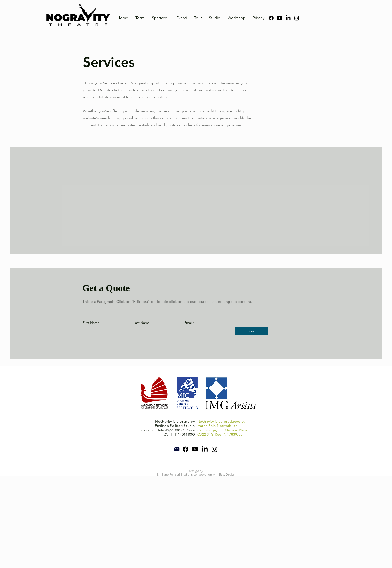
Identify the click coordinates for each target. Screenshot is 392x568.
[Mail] (177, 449)
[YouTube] (280, 18)
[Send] (251, 331)
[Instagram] (297, 18)
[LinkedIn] (288, 18)
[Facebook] (271, 18)
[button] (161, 18)
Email (188, 323)
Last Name (142, 323)
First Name (91, 323)
